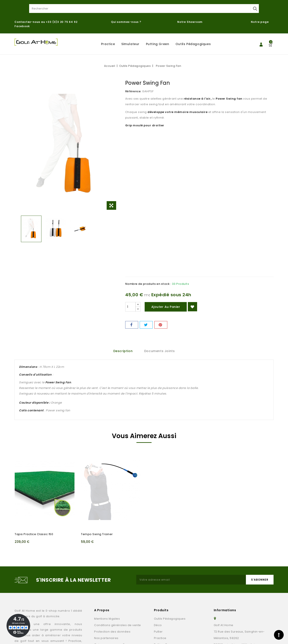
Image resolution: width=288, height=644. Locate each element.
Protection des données (112, 632)
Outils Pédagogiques (193, 44)
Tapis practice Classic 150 (34, 534)
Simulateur (130, 44)
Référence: (133, 91)
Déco (158, 625)
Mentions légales (107, 619)
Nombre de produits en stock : (148, 284)
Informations (225, 610)
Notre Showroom (190, 22)
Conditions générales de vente (118, 625)
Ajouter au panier (166, 307)
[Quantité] (130, 307)
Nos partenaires (106, 638)
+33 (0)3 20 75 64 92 (62, 22)
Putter (158, 632)
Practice (108, 44)
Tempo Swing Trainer (97, 534)
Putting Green (158, 44)
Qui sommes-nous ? (126, 22)
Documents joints (160, 351)
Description (123, 351)
